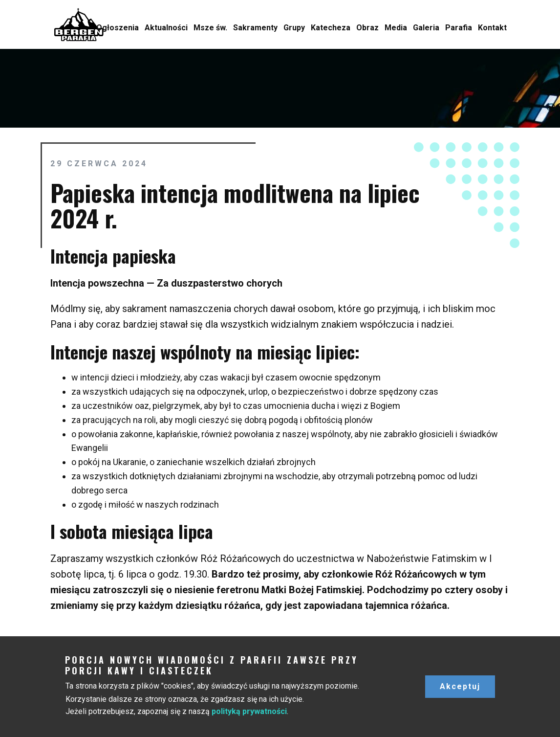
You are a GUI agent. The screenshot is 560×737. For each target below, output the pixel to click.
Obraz (367, 28)
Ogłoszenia (118, 28)
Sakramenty (255, 28)
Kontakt (492, 28)
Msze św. (210, 28)
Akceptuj (460, 686)
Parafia (459, 28)
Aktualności (166, 28)
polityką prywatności (249, 711)
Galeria (426, 28)
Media (396, 28)
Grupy (294, 28)
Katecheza (331, 28)
